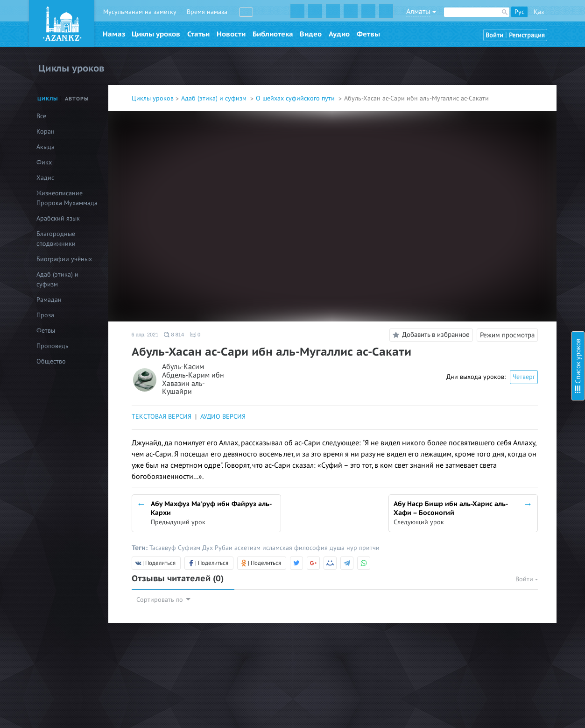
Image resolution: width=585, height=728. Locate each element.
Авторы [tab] (77, 99)
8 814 (174, 335)
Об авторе (475, 47)
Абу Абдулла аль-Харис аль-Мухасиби (515, 184)
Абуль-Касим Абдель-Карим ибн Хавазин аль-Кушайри (193, 379)
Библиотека (273, 34)
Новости (231, 34)
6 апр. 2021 (145, 335)
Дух (208, 548)
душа (338, 548)
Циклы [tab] (48, 99)
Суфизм (190, 548)
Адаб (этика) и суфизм (215, 98)
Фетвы (368, 34)
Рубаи (225, 548)
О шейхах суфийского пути (296, 98)
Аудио (339, 34)
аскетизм (248, 548)
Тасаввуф (164, 548)
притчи (369, 548)
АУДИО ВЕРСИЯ (223, 417)
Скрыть (567, 18)
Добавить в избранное (430, 335)
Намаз (114, 34)
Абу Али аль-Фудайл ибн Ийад (504, 95)
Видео (311, 34)
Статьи (198, 34)
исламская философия (296, 548)
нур (353, 548)
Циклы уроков (156, 34)
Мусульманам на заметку (140, 12)
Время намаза (207, 12)
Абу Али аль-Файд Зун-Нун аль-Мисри (515, 82)
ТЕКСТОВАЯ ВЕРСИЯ (162, 417)
